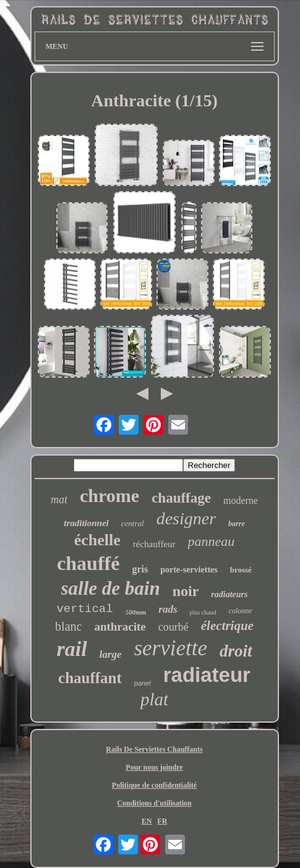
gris (140, 569)
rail (71, 649)
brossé (241, 570)
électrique (227, 626)
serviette (170, 648)
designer (186, 518)
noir (186, 591)
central (133, 523)
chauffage (181, 498)
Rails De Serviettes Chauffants (154, 749)
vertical (84, 609)
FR (162, 821)
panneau (212, 541)
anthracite (120, 627)
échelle (97, 540)
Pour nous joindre (154, 767)
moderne (241, 500)
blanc (68, 626)
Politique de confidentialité (154, 785)
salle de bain (111, 588)
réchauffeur (154, 544)
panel (143, 683)
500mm (136, 612)
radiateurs (229, 594)
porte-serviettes (189, 570)
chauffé (88, 563)
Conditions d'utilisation (154, 803)
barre (237, 524)
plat (154, 699)
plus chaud (203, 612)
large (111, 654)
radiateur (207, 675)
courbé (174, 627)
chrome (109, 496)
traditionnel (86, 523)
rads (168, 609)
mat (59, 500)
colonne (241, 611)
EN (147, 821)
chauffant (90, 678)
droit (236, 651)
